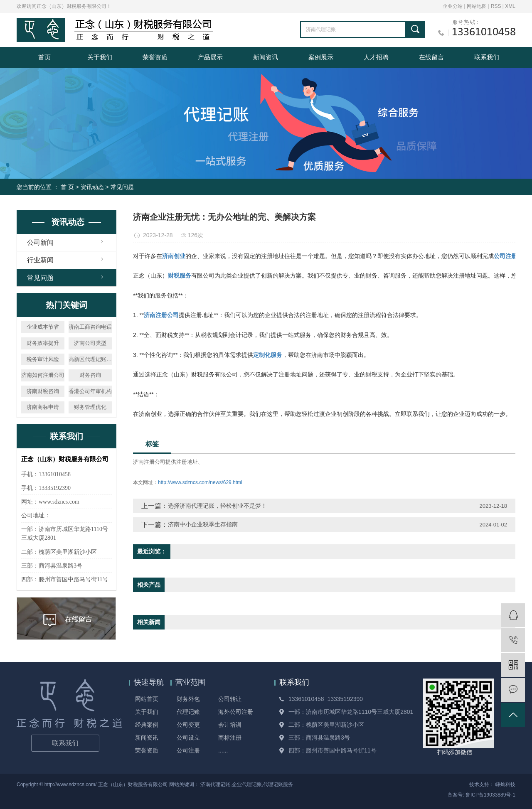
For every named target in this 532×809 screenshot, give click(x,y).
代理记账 (188, 712)
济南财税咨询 (43, 391)
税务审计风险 (43, 359)
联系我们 (487, 57)
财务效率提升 (43, 343)
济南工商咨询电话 (90, 327)
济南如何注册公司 (43, 375)
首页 (44, 57)
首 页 (67, 187)
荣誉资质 (155, 57)
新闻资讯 (266, 57)
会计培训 (230, 725)
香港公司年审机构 (90, 391)
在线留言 (431, 57)
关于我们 (100, 57)
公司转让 (230, 699)
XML (510, 6)
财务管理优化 (90, 407)
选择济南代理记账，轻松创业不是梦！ (217, 506)
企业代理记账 (247, 784)
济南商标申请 (43, 407)
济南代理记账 (215, 784)
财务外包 (188, 699)
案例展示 (321, 57)
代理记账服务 (278, 784)
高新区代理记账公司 (90, 359)
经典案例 (147, 725)
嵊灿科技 (505, 784)
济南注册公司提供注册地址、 (168, 462)
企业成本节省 (43, 327)
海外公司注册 (236, 712)
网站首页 (147, 699)
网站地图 (477, 6)
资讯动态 (92, 187)
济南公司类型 (90, 343)
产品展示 (210, 57)
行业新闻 (40, 260)
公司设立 (188, 738)
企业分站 (453, 6)
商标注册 (230, 738)
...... (223, 750)
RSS (496, 6)
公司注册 (188, 750)
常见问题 (122, 187)
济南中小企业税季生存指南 (203, 524)
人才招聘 (376, 57)
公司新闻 (40, 242)
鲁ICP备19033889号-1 (490, 795)
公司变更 (188, 725)
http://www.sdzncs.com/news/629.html (200, 482)
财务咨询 (90, 375)
